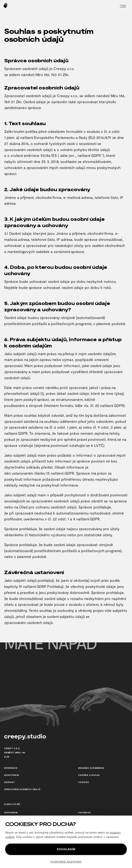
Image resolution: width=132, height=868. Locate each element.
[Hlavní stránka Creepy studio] (5, 6)
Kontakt (10, 782)
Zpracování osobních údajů (22, 789)
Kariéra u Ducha (89, 775)
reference (11, 768)
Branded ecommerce (91, 768)
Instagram (11, 812)
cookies (84, 782)
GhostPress (12, 775)
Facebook (85, 812)
